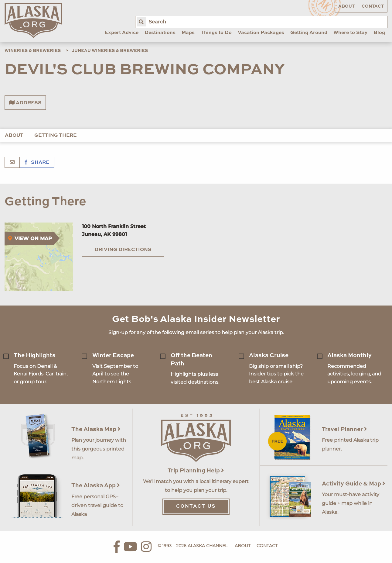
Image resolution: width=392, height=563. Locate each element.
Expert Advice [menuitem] (122, 33)
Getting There (55, 136)
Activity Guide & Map (354, 484)
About (346, 6)
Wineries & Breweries (33, 51)
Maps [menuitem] (188, 33)
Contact (373, 6)
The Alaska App (96, 486)
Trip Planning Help (196, 471)
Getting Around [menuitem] (309, 33)
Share (37, 163)
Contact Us (196, 506)
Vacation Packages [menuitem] (261, 33)
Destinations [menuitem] (160, 33)
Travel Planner (344, 429)
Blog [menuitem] (379, 33)
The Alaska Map (96, 429)
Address (25, 103)
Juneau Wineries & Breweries (110, 51)
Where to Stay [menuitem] (350, 33)
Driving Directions (123, 250)
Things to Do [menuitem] (216, 33)
